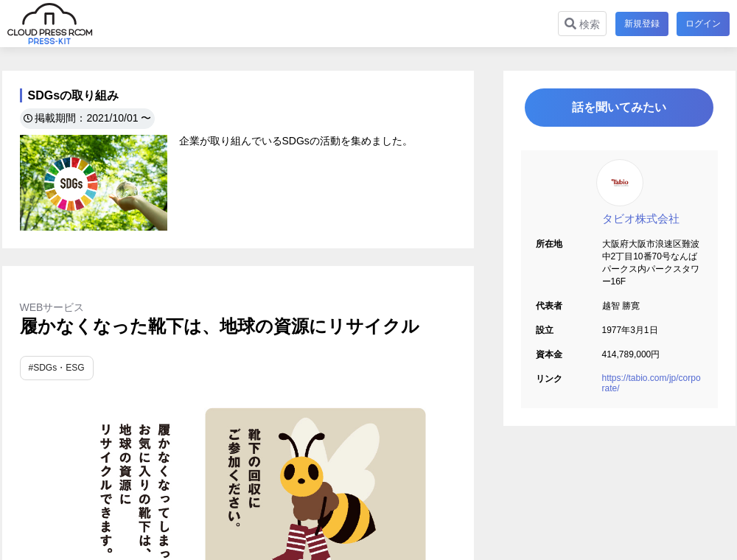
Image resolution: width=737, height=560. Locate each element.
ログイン (703, 24)
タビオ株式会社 (641, 219)
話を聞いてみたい (619, 108)
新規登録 (641, 24)
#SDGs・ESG (57, 368)
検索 (581, 24)
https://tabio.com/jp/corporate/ (652, 384)
